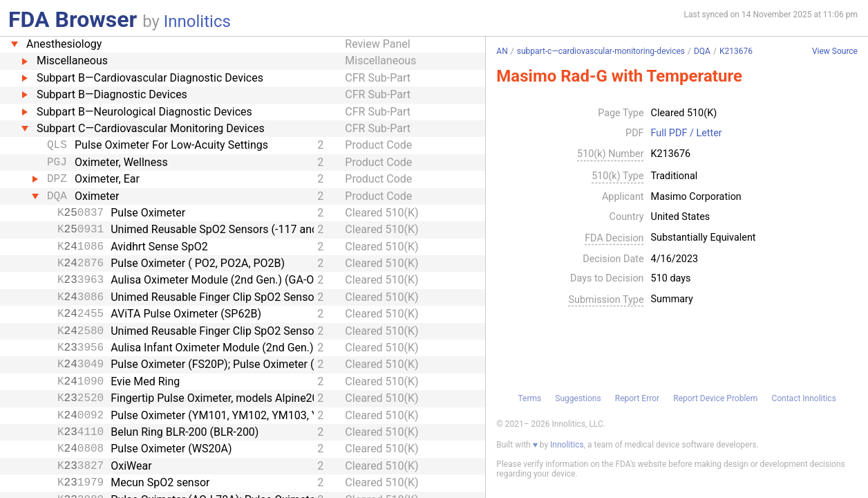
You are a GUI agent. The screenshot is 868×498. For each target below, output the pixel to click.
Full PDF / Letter (687, 133)
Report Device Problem (715, 398)
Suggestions (578, 398)
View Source (835, 52)
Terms (529, 398)
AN (502, 51)
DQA (702, 51)
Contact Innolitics (803, 398)
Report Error (637, 398)
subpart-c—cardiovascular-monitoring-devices (601, 51)
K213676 (736, 51)
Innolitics (197, 21)
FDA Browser (73, 19)
